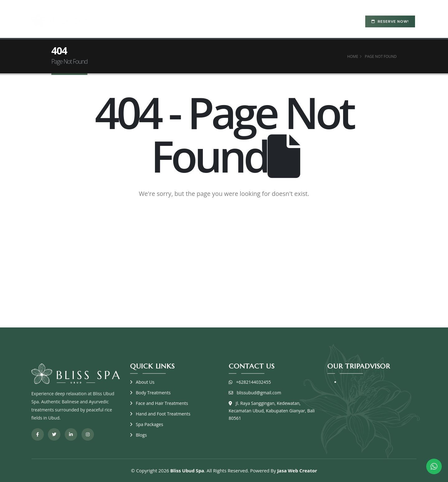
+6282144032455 (254, 382)
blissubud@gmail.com (259, 393)
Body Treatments (153, 393)
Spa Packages (227, 21)
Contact (314, 21)
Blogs (287, 21)
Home (131, 21)
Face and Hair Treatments (162, 403)
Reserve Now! (390, 21)
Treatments (185, 21)
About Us (145, 382)
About (154, 21)
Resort (261, 21)
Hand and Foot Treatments (163, 414)
